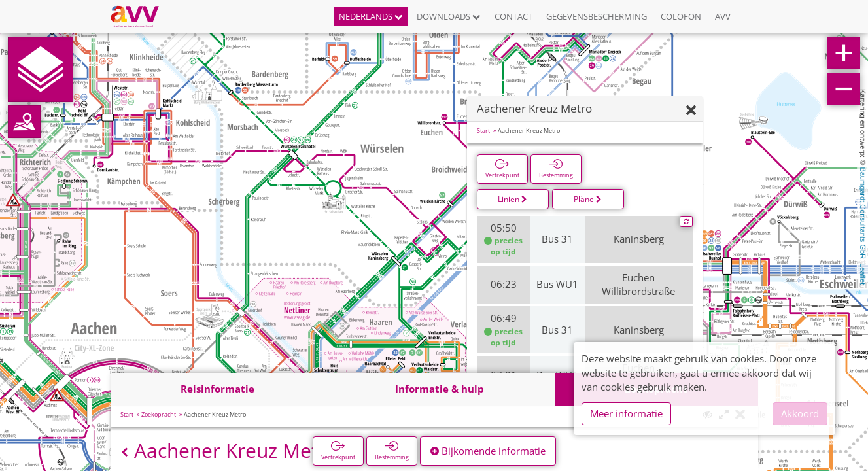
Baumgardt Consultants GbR (863, 213)
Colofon (681, 16)
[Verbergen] (691, 111)
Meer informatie (626, 413)
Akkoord (800, 413)
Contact (513, 16)
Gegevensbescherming (597, 16)
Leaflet (863, 274)
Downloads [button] (449, 16)
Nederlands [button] (371, 16)
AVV (723, 16)
